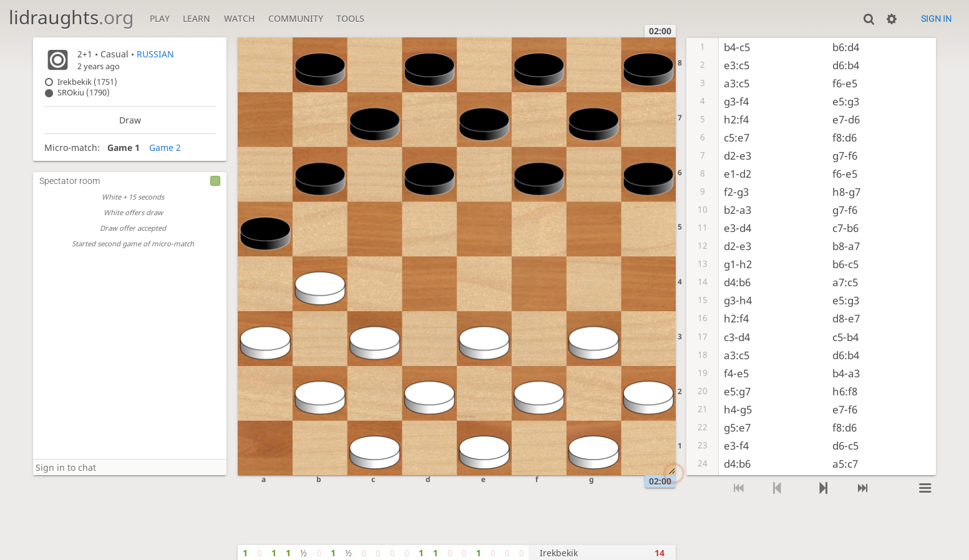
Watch (239, 18)
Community (296, 18)
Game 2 (165, 147)
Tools (350, 18)
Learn (197, 18)
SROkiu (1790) (84, 93)
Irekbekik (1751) (87, 82)
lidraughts (71, 17)
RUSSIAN (155, 54)
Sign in (936, 19)
